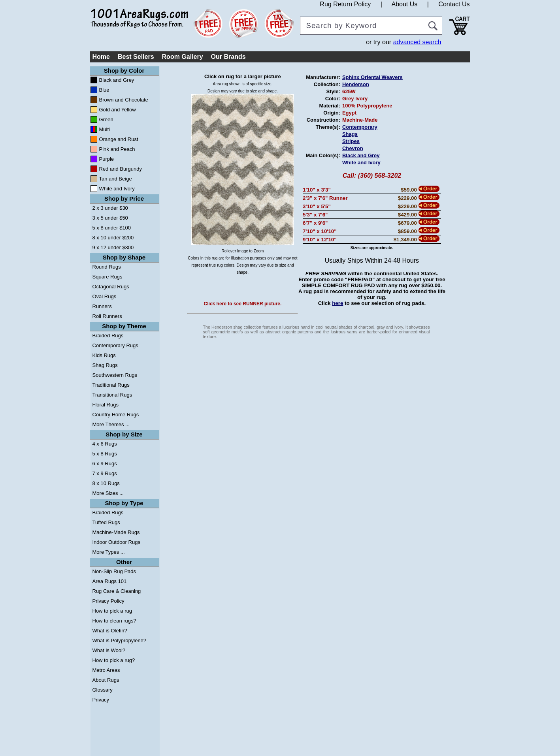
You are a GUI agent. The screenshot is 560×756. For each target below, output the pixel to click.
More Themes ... (111, 424)
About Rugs (106, 680)
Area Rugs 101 (110, 581)
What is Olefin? (110, 631)
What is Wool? (109, 650)
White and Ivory (117, 189)
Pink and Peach (117, 149)
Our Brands (228, 57)
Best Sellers (136, 57)
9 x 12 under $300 (113, 247)
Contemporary (360, 127)
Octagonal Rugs (111, 287)
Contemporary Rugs (115, 345)
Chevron (353, 148)
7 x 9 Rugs (105, 473)
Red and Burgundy (121, 169)
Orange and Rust (119, 139)
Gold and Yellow (118, 110)
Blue (104, 90)
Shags (350, 134)
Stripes (351, 141)
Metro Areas (106, 670)
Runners (102, 306)
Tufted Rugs (106, 522)
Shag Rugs (105, 365)
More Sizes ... (108, 493)
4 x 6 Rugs (105, 444)
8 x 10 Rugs (106, 483)
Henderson (356, 84)
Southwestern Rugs (115, 375)
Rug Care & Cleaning (117, 591)
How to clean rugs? (114, 621)
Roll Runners (107, 316)
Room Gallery (183, 57)
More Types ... (109, 552)
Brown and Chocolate (124, 100)
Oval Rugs (105, 296)
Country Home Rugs (116, 415)
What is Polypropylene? (120, 640)
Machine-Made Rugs (116, 532)
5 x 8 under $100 (112, 228)
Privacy (101, 700)
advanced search (417, 42)
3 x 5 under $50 (110, 218)
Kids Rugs (104, 355)
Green (106, 119)
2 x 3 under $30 (110, 208)
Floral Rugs (106, 405)
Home (101, 57)
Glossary (103, 690)
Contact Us (454, 4)
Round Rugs (107, 267)
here (338, 303)
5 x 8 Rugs (105, 454)
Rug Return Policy (345, 4)
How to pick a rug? (114, 660)
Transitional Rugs (112, 395)
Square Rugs (107, 277)
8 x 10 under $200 (113, 238)
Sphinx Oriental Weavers (372, 77)
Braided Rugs (108, 336)
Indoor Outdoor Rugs (116, 542)
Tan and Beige (116, 179)
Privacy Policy (108, 601)
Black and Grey (117, 80)
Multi (105, 129)
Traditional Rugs (111, 385)
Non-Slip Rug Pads (114, 571)
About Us (404, 4)
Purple (107, 159)
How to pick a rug (112, 611)
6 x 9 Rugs (105, 464)
